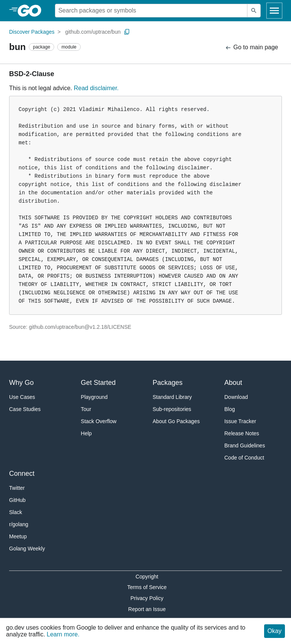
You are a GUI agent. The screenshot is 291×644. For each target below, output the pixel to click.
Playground (94, 397)
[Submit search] (254, 11)
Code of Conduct (244, 458)
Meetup (18, 536)
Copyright (147, 577)
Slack (16, 512)
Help (86, 433)
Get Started (98, 383)
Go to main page (251, 48)
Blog (230, 409)
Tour (86, 409)
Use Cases (22, 397)
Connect (22, 474)
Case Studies (25, 409)
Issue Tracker (240, 421)
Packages (168, 383)
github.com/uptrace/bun (93, 32)
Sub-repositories (172, 409)
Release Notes (242, 433)
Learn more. (63, 634)
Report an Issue (147, 609)
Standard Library (172, 397)
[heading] (32, 11)
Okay (275, 631)
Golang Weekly (27, 549)
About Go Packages (176, 421)
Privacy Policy (147, 598)
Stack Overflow (99, 421)
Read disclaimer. (96, 88)
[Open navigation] (274, 11)
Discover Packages (32, 32)
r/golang (19, 524)
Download (236, 397)
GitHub (17, 500)
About (233, 383)
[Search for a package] (151, 11)
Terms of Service (147, 587)
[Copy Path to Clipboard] (127, 32)
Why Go (21, 383)
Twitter (17, 488)
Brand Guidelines (245, 445)
